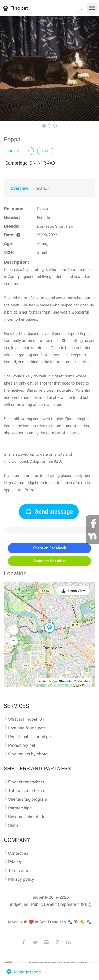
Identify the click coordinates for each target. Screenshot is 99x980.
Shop (13, 825)
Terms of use (20, 871)
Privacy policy (21, 879)
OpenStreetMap (63, 681)
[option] (49, 68)
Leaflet (42, 681)
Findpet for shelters (26, 782)
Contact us (18, 853)
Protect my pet (22, 745)
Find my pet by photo (28, 754)
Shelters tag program (28, 799)
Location (41, 188)
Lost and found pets (27, 728)
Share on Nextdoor (49, 561)
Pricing (15, 862)
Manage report (23, 972)
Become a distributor (27, 817)
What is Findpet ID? (26, 719)
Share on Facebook (50, 548)
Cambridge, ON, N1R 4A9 (30, 163)
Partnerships (20, 808)
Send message (49, 512)
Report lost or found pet (30, 737)
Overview (19, 188)
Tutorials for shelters (27, 791)
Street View (76, 591)
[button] (46, 623)
